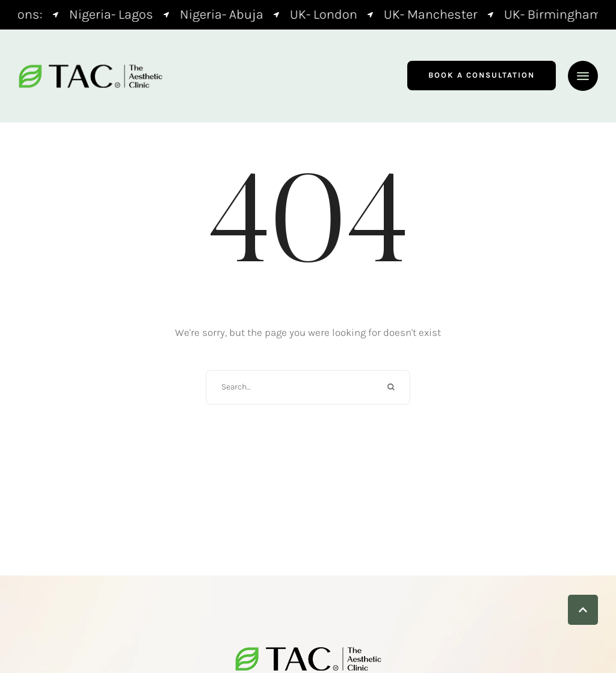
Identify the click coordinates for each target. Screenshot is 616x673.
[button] (482, 76)
